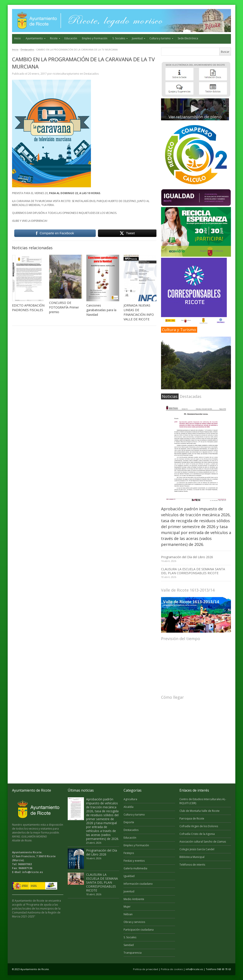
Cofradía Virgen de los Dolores (199, 826)
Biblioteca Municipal (192, 857)
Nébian (128, 914)
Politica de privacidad (145, 969)
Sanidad (129, 945)
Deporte (129, 822)
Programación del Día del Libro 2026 (187, 557)
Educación (71, 38)
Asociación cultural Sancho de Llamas (203, 842)
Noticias (170, 396)
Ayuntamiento (34, 38)
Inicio (18, 38)
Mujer (127, 907)
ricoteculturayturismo (66, 74)
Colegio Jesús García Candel (197, 849)
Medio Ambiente (134, 899)
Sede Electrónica (188, 38)
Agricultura (130, 799)
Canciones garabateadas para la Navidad (101, 310)
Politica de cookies (172, 969)
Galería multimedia (135, 868)
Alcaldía (129, 807)
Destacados (27, 50)
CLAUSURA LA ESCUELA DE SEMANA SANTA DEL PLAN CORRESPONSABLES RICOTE (193, 571)
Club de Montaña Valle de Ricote (200, 811)
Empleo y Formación (95, 38)
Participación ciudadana (139, 930)
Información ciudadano (138, 884)
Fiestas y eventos (134, 861)
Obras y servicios (134, 922)
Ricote (54, 38)
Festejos (129, 853)
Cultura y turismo (160, 38)
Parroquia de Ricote (192, 818)
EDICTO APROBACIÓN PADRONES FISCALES (28, 308)
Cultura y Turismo (179, 330)
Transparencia (133, 953)
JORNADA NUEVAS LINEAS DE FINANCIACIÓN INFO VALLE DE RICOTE (139, 312)
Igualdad (129, 876)
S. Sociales (119, 38)
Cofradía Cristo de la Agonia (197, 834)
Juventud (137, 38)
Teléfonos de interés (192, 865)
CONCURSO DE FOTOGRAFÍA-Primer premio (64, 307)
